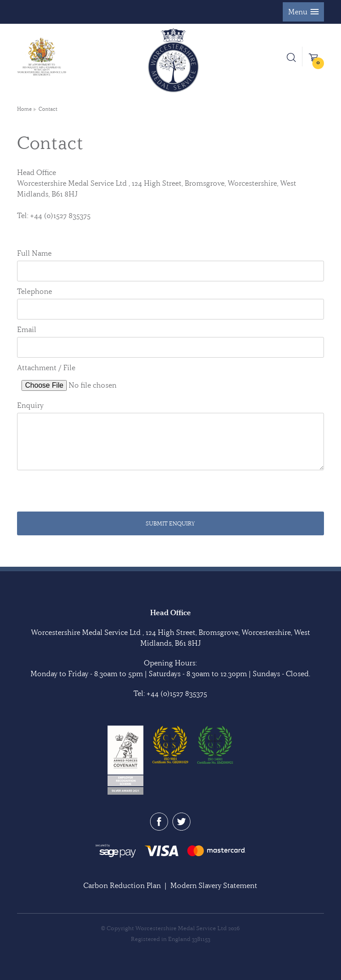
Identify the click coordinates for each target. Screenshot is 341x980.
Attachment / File (46, 367)
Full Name (34, 253)
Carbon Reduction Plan (122, 885)
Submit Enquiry (170, 523)
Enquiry (30, 405)
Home (24, 109)
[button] (303, 12)
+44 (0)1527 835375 (177, 693)
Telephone (35, 291)
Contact (48, 109)
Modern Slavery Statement (214, 885)
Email (27, 329)
